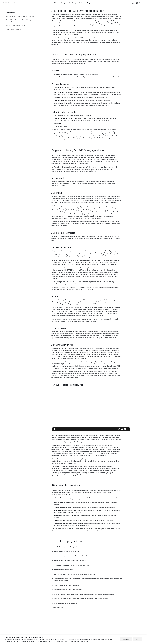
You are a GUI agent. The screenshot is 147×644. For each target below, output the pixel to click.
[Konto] (140, 3)
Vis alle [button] (85, 545)
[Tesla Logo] (11, 3)
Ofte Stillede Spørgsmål (14, 29)
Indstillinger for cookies (60, 641)
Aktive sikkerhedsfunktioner (15, 25)
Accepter (126, 639)
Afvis (138, 639)
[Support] (133, 3)
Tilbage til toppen (57, 612)
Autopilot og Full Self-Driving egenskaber (20, 15)
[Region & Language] (137, 3)
